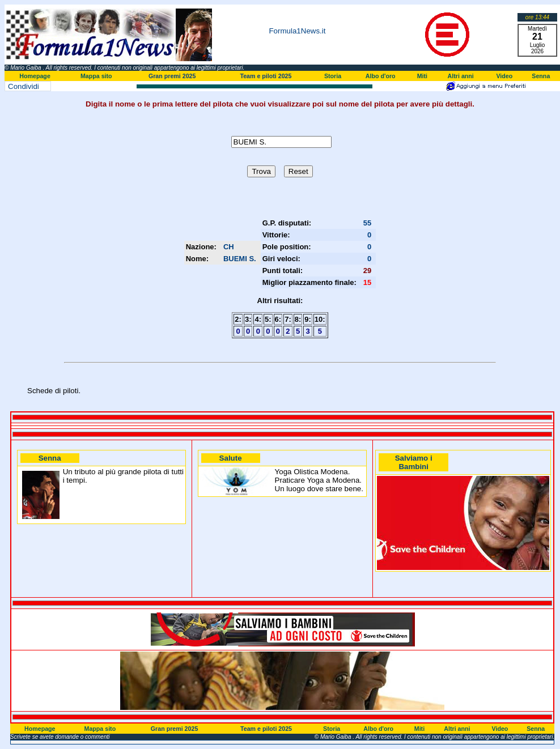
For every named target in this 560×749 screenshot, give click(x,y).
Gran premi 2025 (172, 76)
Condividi (24, 86)
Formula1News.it (297, 31)
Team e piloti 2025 (266, 76)
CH (229, 247)
